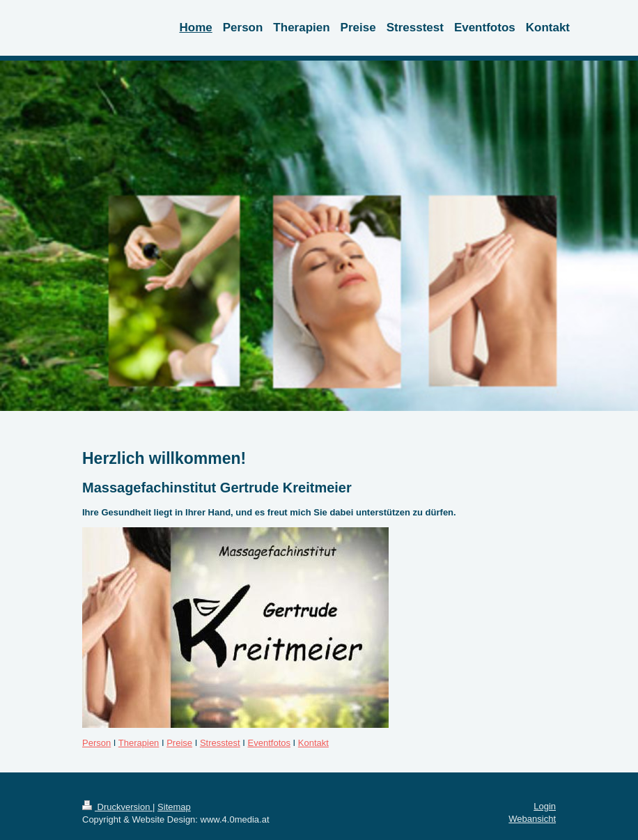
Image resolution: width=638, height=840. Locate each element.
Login (545, 806)
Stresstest (220, 743)
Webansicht (532, 819)
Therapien (139, 743)
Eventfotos (269, 743)
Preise (179, 743)
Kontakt (313, 743)
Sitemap (174, 807)
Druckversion (117, 807)
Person (96, 743)
